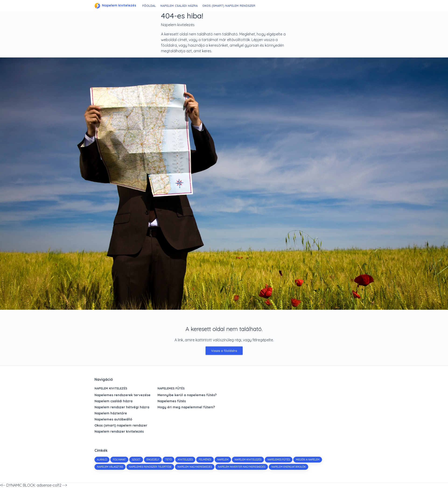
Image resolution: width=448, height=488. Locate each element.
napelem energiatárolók (289, 467)
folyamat (119, 460)
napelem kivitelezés (248, 460)
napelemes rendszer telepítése (150, 467)
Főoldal (150, 5)
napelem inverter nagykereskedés (242, 467)
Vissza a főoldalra (224, 351)
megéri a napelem (308, 460)
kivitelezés (185, 460)
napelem (223, 460)
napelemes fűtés (279, 460)
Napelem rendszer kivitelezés (119, 431)
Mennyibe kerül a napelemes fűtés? (187, 395)
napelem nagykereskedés (195, 467)
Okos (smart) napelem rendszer (230, 5)
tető (168, 460)
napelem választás (110, 467)
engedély (153, 460)
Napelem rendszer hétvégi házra (122, 407)
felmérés (205, 460)
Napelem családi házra (181, 5)
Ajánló (102, 460)
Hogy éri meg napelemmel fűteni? (186, 407)
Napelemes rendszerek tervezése (122, 395)
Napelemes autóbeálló (113, 419)
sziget (136, 460)
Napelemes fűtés (171, 388)
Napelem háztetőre (111, 413)
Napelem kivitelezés (115, 6)
